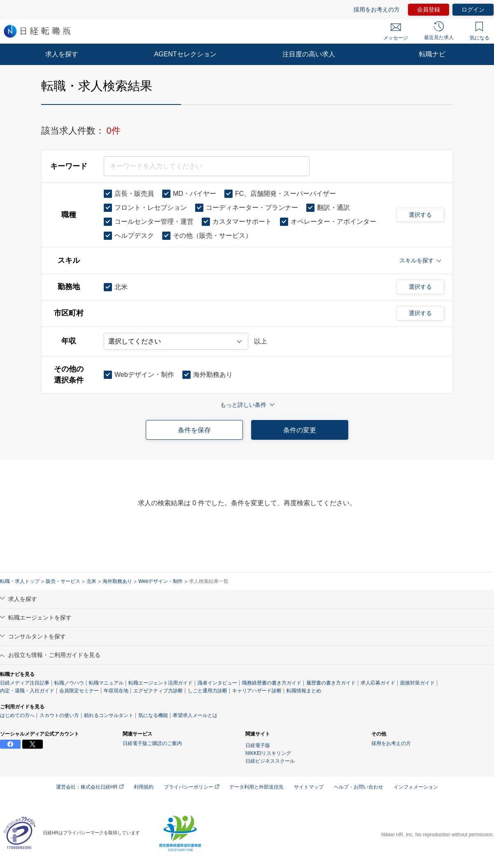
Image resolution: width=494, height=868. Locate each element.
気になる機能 (153, 715)
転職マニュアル (106, 683)
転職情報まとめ (304, 691)
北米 (91, 581)
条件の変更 (300, 430)
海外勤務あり (117, 581)
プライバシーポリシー (191, 787)
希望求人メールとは (195, 715)
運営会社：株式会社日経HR (90, 787)
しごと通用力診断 (207, 691)
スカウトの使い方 (59, 715)
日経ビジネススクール (270, 761)
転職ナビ (432, 54)
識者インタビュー (217, 683)
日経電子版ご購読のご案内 (152, 743)
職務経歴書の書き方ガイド (272, 683)
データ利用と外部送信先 (256, 787)
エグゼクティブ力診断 (158, 691)
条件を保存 (194, 430)
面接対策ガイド (417, 683)
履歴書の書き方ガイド (331, 683)
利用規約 (144, 787)
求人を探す (62, 54)
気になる (480, 31)
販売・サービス (63, 581)
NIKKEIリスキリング (268, 753)
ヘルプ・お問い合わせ (359, 787)
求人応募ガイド (378, 683)
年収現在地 (116, 691)
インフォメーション (416, 787)
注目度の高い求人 (309, 54)
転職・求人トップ (20, 581)
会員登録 (429, 9)
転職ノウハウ (69, 683)
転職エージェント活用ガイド (161, 683)
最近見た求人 (439, 31)
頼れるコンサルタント (109, 715)
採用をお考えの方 (377, 9)
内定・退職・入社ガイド (27, 691)
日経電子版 (258, 745)
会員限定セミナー (79, 691)
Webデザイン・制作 (161, 581)
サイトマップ (309, 787)
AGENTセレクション (185, 54)
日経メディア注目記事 (25, 683)
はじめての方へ (17, 715)
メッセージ (396, 32)
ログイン (473, 9)
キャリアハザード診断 (257, 691)
